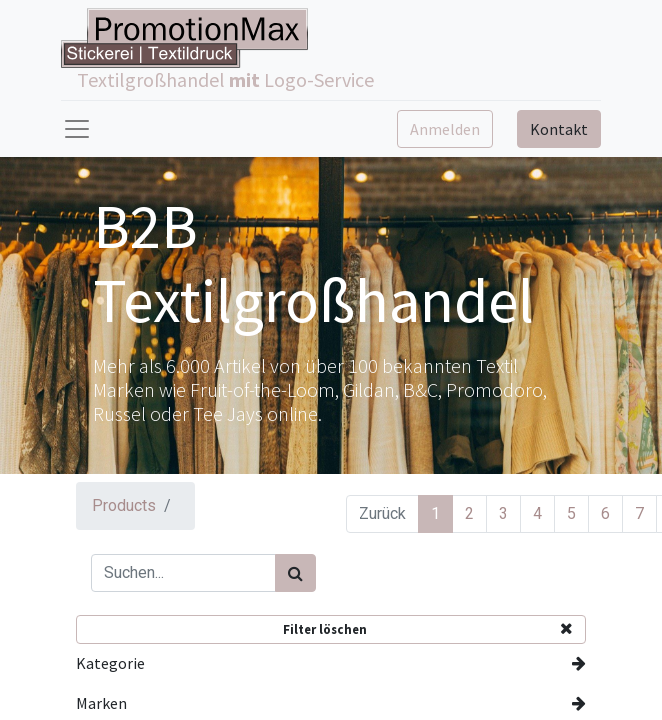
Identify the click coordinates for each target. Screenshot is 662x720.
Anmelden (445, 129)
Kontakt (559, 129)
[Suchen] (295, 573)
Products (124, 505)
